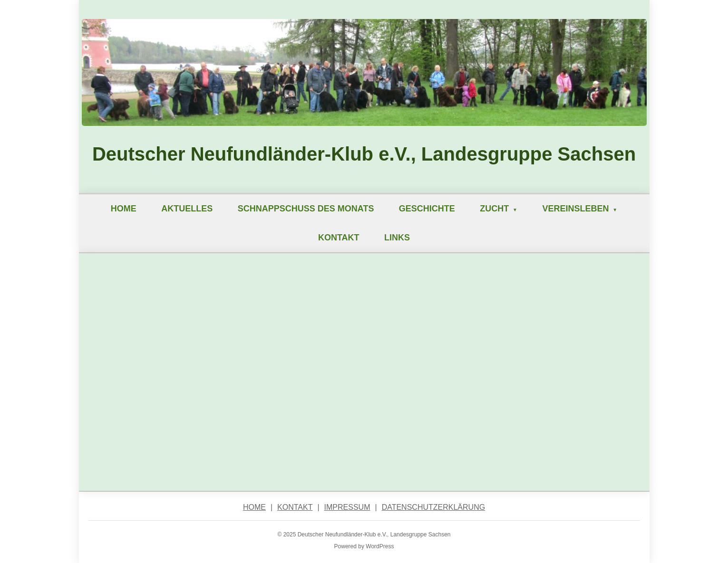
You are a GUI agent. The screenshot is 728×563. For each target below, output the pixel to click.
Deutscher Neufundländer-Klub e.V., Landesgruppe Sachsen (364, 154)
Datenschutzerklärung (434, 507)
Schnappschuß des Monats (306, 209)
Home (124, 209)
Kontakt (339, 238)
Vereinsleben (575, 209)
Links (397, 238)
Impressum (347, 507)
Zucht (494, 209)
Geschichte (427, 209)
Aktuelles (187, 209)
